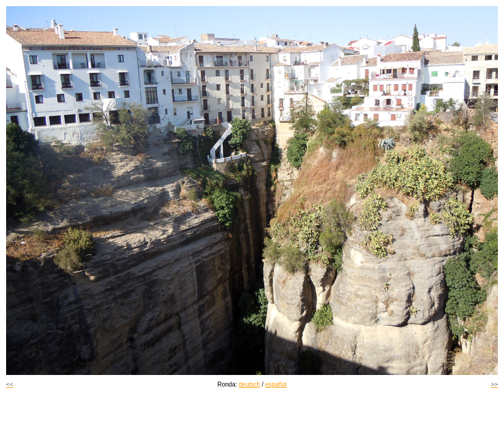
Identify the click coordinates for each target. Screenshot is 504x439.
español (276, 384)
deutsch (249, 384)
